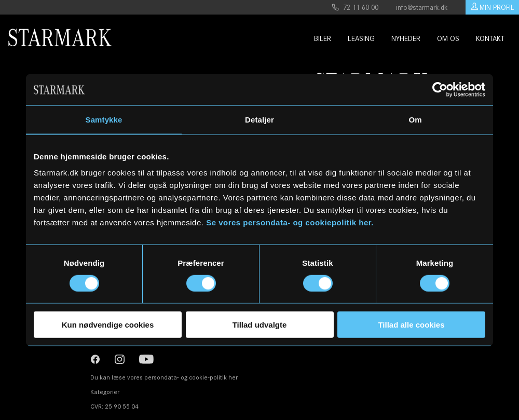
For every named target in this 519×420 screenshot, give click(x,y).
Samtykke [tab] (104, 119)
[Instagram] (96, 361)
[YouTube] (147, 361)
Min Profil (492, 7)
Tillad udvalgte (260, 325)
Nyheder (399, 38)
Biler (317, 38)
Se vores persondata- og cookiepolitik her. (290, 222)
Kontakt (483, 38)
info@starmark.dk (422, 8)
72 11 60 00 (355, 8)
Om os (441, 38)
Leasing (354, 38)
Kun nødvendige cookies (108, 325)
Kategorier (105, 392)
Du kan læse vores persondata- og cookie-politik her (164, 377)
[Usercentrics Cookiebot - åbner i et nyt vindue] (440, 89)
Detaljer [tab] (259, 119)
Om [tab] (415, 119)
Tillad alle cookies (411, 325)
